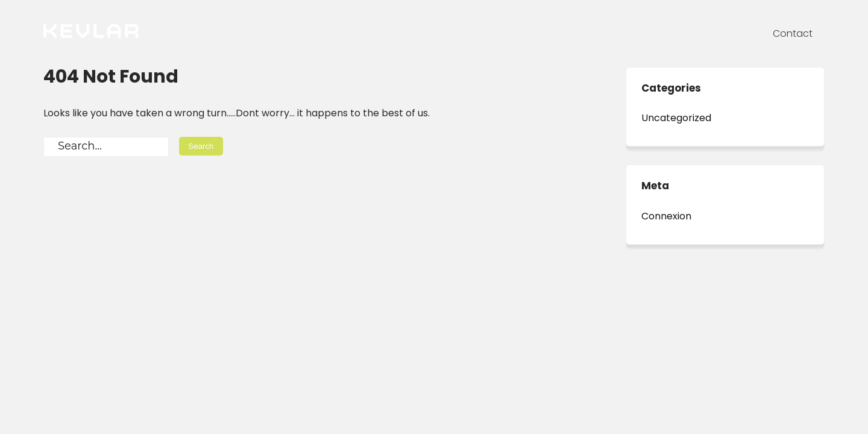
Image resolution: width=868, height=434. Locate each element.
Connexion (666, 216)
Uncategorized (676, 118)
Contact (793, 33)
